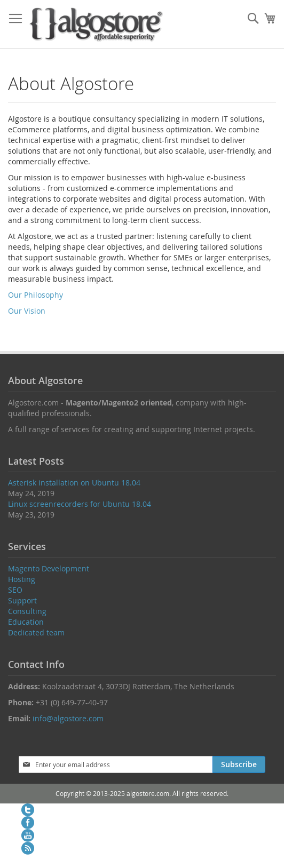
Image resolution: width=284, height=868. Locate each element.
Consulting (27, 611)
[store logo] (96, 25)
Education (26, 622)
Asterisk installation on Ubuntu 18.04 (74, 483)
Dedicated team (36, 632)
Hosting (22, 579)
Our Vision (27, 311)
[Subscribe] (239, 765)
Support (22, 600)
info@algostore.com (68, 718)
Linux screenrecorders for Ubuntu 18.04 (80, 504)
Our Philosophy (35, 295)
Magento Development (49, 568)
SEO (15, 590)
